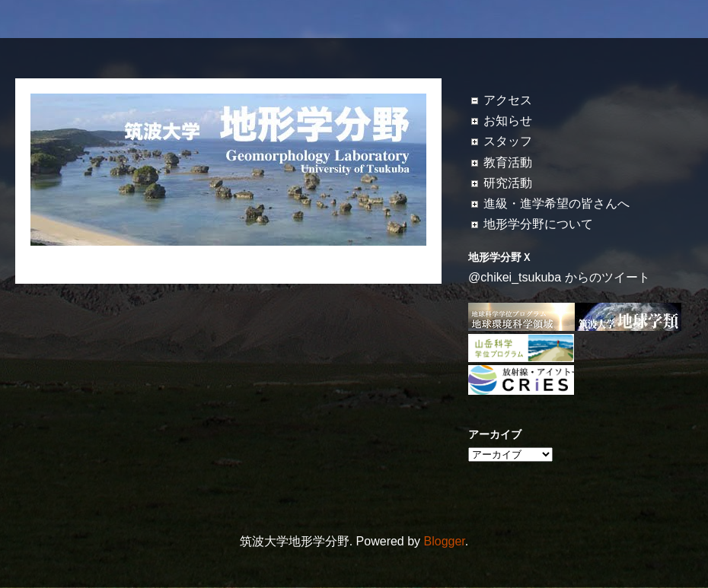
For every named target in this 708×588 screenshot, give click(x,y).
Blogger (445, 541)
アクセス (508, 100)
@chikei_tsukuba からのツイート (559, 277)
